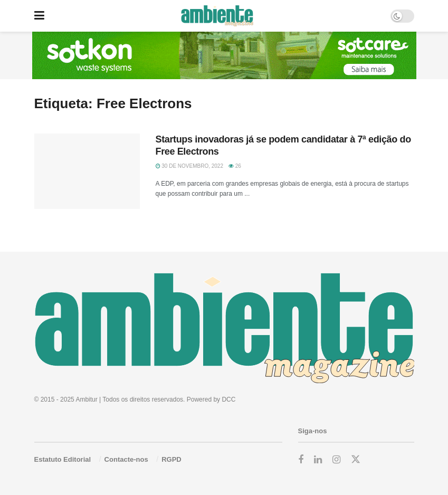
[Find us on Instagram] (336, 460)
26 (235, 166)
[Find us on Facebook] (301, 460)
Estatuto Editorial (63, 459)
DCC (228, 399)
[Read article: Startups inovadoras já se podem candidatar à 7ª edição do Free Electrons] (87, 171)
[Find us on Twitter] (356, 460)
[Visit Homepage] (217, 16)
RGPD (171, 459)
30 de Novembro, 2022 (190, 166)
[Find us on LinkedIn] (318, 460)
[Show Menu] (39, 16)
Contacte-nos (126, 459)
